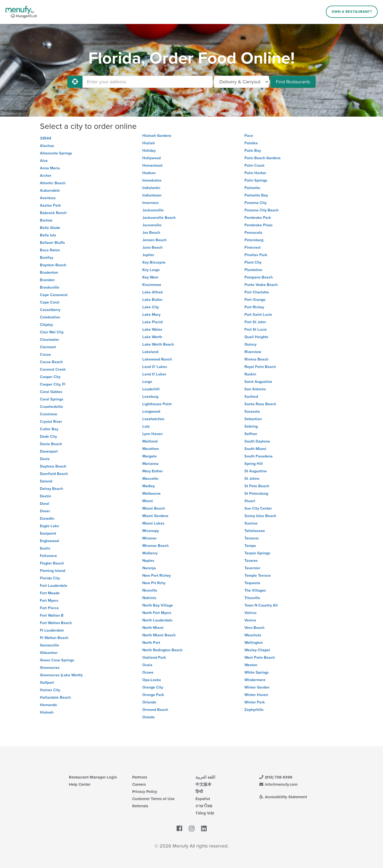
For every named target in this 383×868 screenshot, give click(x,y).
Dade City (48, 437)
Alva (44, 161)
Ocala (147, 665)
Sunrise (251, 523)
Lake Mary (151, 315)
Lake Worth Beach (158, 344)
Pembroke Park (258, 218)
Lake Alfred (152, 292)
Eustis (45, 548)
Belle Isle (48, 235)
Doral (45, 504)
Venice (250, 620)
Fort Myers (49, 601)
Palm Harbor (255, 173)
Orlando (149, 702)
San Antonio (255, 389)
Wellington (254, 643)
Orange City (153, 687)
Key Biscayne (154, 262)
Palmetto (252, 188)
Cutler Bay (49, 429)
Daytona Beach (53, 466)
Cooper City (50, 377)
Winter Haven (256, 695)
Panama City (255, 203)
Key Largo (151, 270)
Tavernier (252, 568)
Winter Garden (257, 687)
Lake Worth (152, 337)
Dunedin (47, 519)
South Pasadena (259, 456)
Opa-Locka (152, 680)
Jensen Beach (154, 240)
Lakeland (150, 352)
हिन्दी (199, 792)
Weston (251, 665)
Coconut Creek (53, 369)
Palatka (251, 143)
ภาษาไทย (204, 806)
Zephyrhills (254, 710)
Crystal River (51, 422)
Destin (45, 496)
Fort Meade (50, 593)
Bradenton (49, 273)
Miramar (149, 538)
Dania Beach (51, 444)
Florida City (50, 578)
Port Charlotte (257, 292)
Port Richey (254, 307)
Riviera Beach (256, 359)
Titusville (252, 598)
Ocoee (148, 672)
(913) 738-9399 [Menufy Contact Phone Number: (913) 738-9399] (276, 777)
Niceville (150, 590)
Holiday (149, 151)
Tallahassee (255, 531)
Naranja (149, 568)
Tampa (250, 546)
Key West (150, 277)
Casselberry (50, 310)
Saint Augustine (258, 382)
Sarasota (252, 412)
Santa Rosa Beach (260, 404)
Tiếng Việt (205, 813)
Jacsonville (152, 225)
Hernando (48, 705)
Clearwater (49, 340)
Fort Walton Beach (56, 623)
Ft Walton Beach (54, 638)
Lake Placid (152, 322)
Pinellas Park (256, 255)
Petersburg (254, 240)
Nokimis (149, 598)
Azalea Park (50, 205)
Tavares (251, 561)
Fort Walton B (52, 615)
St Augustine (256, 471)
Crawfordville (51, 407)
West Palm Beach (260, 658)
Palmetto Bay (256, 195)
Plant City (253, 262)
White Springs (257, 672)
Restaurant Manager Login (93, 777)
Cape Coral (50, 302)
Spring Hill (254, 464)
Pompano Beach (259, 277)
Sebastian (253, 419)
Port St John (255, 322)
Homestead (152, 165)
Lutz (146, 426)
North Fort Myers (157, 613)
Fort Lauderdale (54, 586)
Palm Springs (256, 180)
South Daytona (257, 441)
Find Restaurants (293, 82)
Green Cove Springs (57, 660)
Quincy (250, 344)
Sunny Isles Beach (260, 516)
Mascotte (150, 479)
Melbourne (151, 494)
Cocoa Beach (51, 362)
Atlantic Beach (53, 183)
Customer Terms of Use (153, 799)
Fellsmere (48, 556)
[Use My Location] (75, 82)
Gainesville (49, 645)
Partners (140, 777)
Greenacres (50, 668)
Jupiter (148, 255)
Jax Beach (151, 233)
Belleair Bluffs (52, 243)
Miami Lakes (153, 523)
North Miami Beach (159, 635)
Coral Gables (51, 392)
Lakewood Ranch (157, 359)
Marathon (151, 449)
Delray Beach (51, 489)
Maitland (150, 441)
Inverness (151, 203)
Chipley (46, 325)
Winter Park (255, 702)
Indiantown (152, 195)
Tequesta (252, 583)
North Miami (153, 628)
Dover (45, 511)
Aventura (48, 198)
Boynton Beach (53, 265)
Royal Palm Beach (260, 367)
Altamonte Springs (56, 153)
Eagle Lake (49, 526)
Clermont (48, 347)
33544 (46, 138)
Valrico (250, 613)
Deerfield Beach (54, 474)
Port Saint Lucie (258, 315)
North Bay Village (158, 605)
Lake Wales (152, 329)
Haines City (50, 690)
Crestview (49, 414)
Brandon (47, 280)
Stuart (250, 501)
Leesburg (150, 397)
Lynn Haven (152, 434)
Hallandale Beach (55, 697)
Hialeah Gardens (157, 136)
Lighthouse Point (157, 404)
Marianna (150, 464)
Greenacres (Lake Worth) (61, 675)
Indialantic (151, 188)
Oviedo (148, 717)
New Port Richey (157, 576)
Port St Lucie (256, 329)
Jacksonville (153, 210)
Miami (148, 501)
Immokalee (152, 180)
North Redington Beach (162, 650)
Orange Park (153, 695)
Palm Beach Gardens (263, 158)
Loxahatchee (153, 419)
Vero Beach (254, 628)
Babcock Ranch (53, 213)
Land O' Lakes (155, 367)
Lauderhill (151, 389)
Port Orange (255, 300)
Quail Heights (256, 337)
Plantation (253, 270)
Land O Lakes (154, 374)
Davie (45, 459)
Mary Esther (153, 471)
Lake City (151, 307)
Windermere (255, 680)
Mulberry (150, 553)
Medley (149, 486)
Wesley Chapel (257, 650)
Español (203, 799)
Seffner (251, 434)
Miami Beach (154, 508)
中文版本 (203, 784)
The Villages (255, 590)
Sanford (251, 397)
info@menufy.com (278, 784)
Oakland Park (154, 658)
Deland (46, 481)
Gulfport (47, 683)
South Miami (255, 449)
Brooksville (50, 287)
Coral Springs (52, 399)
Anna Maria (50, 168)
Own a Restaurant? (352, 12)
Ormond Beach (155, 710)
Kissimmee (152, 285)
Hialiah (149, 143)
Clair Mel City (52, 332)
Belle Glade (50, 228)
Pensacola (253, 233)
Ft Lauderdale (52, 630)
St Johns (252, 479)
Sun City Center (258, 508)
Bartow (46, 220)
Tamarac (252, 538)
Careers (139, 784)
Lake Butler (152, 300)
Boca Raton (50, 250)
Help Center (80, 784)
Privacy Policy (145, 792)
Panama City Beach (261, 210)
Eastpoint (48, 533)
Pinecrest (253, 247)
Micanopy (151, 531)
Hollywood (151, 158)
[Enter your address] (148, 82)
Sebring (251, 426)
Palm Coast (254, 165)
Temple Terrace (258, 576)
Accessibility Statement (283, 797)
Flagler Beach (52, 563)
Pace (249, 136)
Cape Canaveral (54, 295)
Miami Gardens (155, 516)
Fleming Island (53, 571)
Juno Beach (152, 247)
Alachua (47, 146)
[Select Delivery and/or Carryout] (242, 82)
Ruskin (250, 374)
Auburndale (50, 191)
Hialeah (47, 712)
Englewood (49, 541)
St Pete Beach (257, 486)
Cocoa (45, 355)
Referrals (140, 806)
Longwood (151, 412)
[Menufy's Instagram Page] (192, 829)
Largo (147, 382)
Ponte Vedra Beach (261, 285)
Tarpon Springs (257, 553)
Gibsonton (49, 653)
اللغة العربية (205, 777)
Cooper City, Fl (53, 384)
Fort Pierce (49, 608)
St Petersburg (256, 494)
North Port (151, 643)
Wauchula (253, 635)
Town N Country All (261, 605)
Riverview (253, 352)
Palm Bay (253, 151)
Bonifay (47, 258)
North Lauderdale (157, 620)
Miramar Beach (155, 546)
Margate (149, 456)
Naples (148, 561)
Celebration (50, 317)
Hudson (149, 173)
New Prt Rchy (154, 583)
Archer (46, 176)
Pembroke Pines (259, 225)
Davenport (49, 451)
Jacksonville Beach (159, 218)
